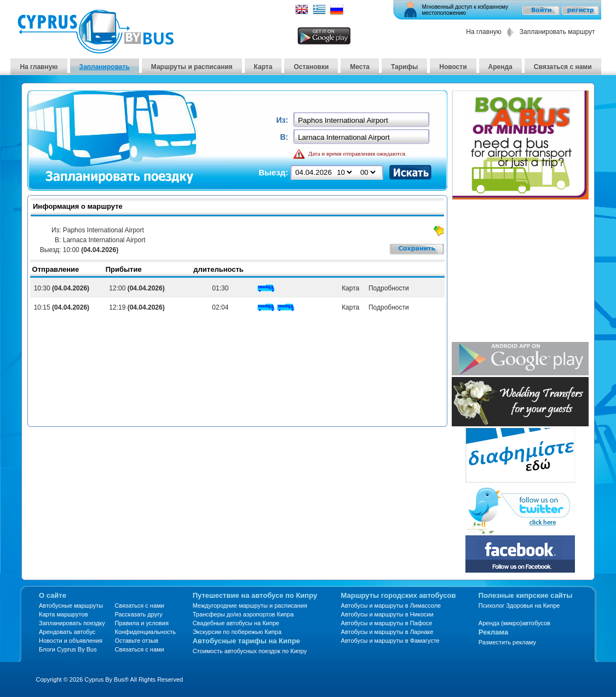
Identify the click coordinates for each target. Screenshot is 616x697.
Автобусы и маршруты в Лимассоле (391, 605)
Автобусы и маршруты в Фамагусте (390, 641)
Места (360, 67)
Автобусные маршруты (71, 605)
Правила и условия (141, 623)
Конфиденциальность (145, 632)
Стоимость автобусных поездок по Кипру (250, 651)
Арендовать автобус (67, 632)
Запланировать (105, 67)
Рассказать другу (138, 614)
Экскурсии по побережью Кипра (237, 632)
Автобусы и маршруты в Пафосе (387, 623)
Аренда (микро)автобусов (514, 623)
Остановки (311, 67)
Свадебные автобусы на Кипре (236, 623)
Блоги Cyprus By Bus (68, 649)
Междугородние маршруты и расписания (250, 605)
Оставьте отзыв (136, 641)
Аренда (500, 67)
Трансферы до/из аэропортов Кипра (243, 614)
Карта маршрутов (63, 614)
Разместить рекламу (507, 642)
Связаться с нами (563, 67)
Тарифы (404, 67)
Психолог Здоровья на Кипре (519, 605)
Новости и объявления (71, 641)
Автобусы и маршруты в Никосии (387, 614)
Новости (453, 67)
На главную (483, 32)
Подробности (387, 288)
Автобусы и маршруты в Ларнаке (387, 632)
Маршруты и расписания (192, 67)
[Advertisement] (520, 272)
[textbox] (362, 120)
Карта (263, 67)
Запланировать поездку (72, 623)
